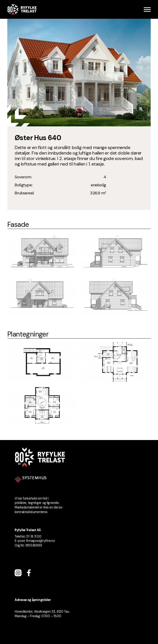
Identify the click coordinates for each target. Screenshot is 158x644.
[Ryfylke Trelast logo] (22, 9)
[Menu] (147, 10)
